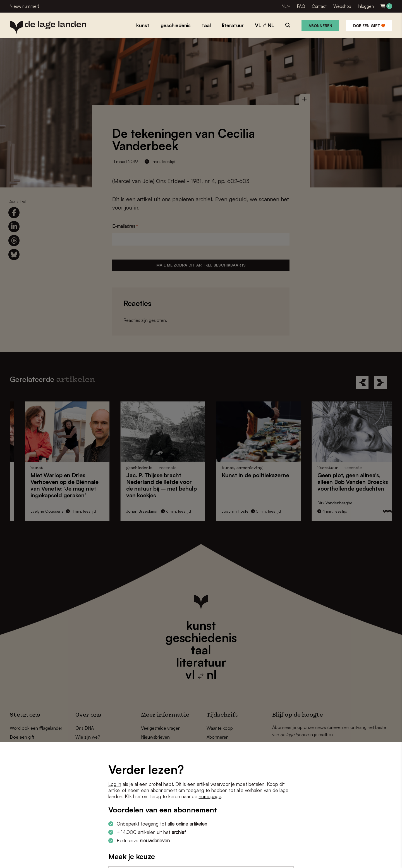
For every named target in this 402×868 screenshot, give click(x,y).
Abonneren (320, 26)
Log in (115, 784)
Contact (319, 6)
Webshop (342, 6)
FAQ (301, 6)
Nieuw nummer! (24, 6)
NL (284, 6)
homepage (210, 796)
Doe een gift (369, 26)
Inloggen (366, 6)
